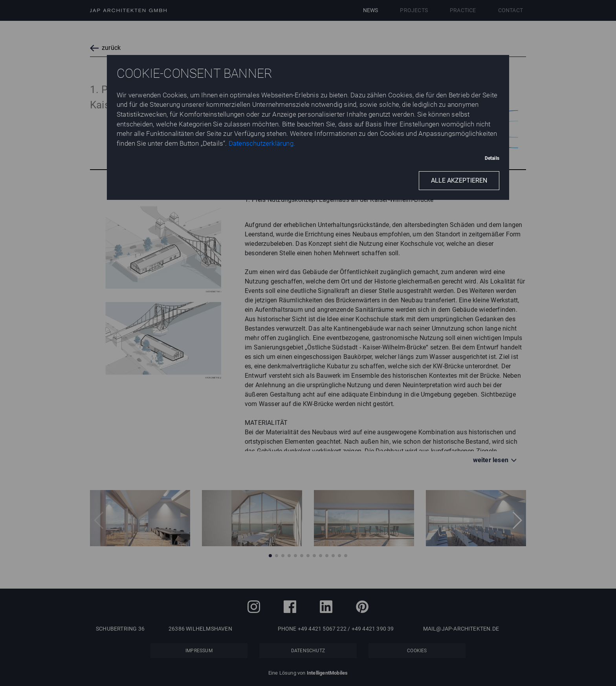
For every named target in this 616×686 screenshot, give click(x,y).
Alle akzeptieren (459, 180)
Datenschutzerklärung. (262, 143)
